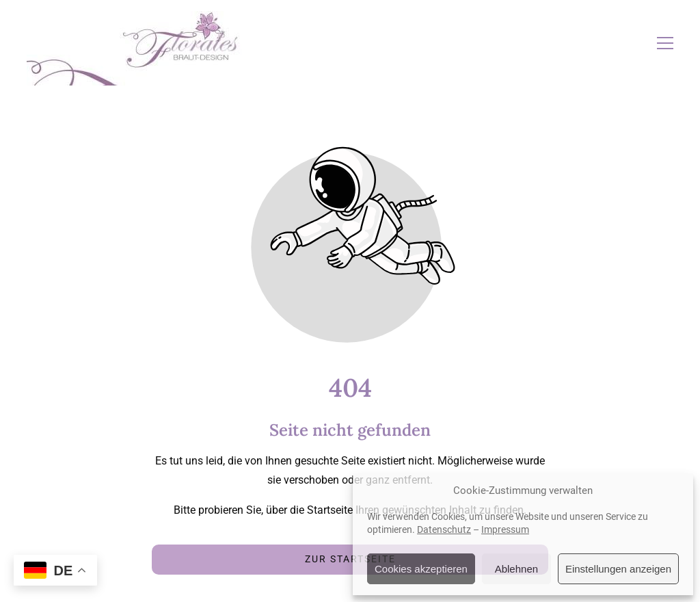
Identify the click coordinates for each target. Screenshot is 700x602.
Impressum (505, 529)
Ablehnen (516, 569)
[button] (665, 43)
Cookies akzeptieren (421, 569)
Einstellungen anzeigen (618, 569)
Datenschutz (444, 529)
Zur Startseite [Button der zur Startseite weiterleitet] (350, 559)
